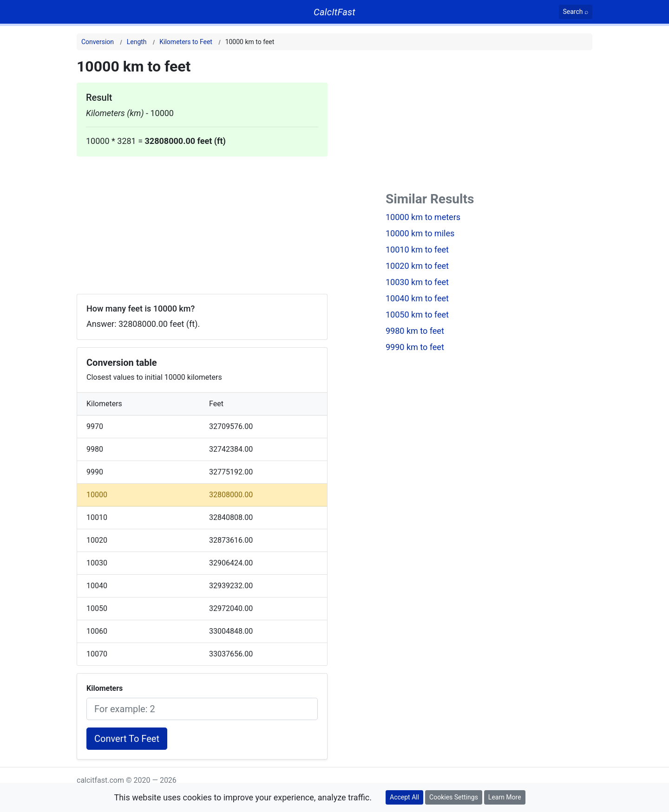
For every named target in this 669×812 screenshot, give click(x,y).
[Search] (576, 12)
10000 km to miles (420, 233)
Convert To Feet (127, 739)
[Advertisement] (202, 221)
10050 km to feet (417, 315)
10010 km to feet (417, 250)
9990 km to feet (415, 347)
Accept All (404, 797)
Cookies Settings (454, 797)
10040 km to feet (417, 298)
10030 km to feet (417, 282)
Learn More (505, 797)
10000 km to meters (423, 217)
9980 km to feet (415, 331)
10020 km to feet (417, 266)
